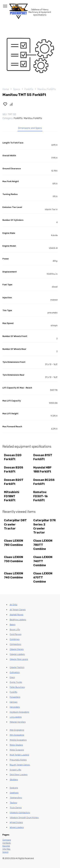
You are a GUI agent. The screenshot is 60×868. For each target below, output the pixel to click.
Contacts (6, 843)
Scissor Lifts (15, 770)
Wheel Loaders (17, 827)
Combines (15, 639)
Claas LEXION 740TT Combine (43, 561)
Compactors (15, 644)
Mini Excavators (17, 735)
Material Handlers (18, 722)
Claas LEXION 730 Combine (14, 559)
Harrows (14, 702)
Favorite (6, 846)
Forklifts (29, 89)
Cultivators (15, 672)
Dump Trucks (16, 682)
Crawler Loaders (17, 654)
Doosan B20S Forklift (14, 470)
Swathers (14, 793)
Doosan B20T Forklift (14, 482)
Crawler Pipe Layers (19, 659)
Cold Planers (16, 634)
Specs (17, 89)
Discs (12, 677)
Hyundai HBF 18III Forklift (42, 470)
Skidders (14, 780)
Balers (13, 625)
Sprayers (14, 788)
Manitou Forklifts (47, 89)
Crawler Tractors (17, 667)
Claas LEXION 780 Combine (14, 543)
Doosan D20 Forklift (13, 457)
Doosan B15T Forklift (43, 457)
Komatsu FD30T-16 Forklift (40, 496)
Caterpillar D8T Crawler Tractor (15, 524)
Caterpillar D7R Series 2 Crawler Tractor (44, 526)
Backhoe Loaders (18, 620)
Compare (7, 840)
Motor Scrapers (17, 750)
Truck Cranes (16, 808)
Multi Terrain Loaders (19, 755)
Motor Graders (16, 745)
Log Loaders (16, 717)
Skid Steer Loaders (19, 775)
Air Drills (13, 605)
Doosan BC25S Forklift (44, 482)
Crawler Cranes (17, 649)
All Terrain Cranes (18, 610)
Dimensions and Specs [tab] (30, 128)
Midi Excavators (17, 730)
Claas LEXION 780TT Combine (43, 545)
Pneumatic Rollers (18, 760)
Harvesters (15, 707)
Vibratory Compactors (20, 813)
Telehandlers (16, 798)
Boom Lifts (15, 630)
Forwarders (15, 697)
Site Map (6, 849)
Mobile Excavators (18, 740)
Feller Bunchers (17, 687)
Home (6, 89)
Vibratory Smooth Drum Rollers (24, 818)
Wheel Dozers (16, 822)
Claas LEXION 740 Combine (14, 575)
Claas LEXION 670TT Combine (43, 577)
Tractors (13, 803)
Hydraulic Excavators (19, 712)
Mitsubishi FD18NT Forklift (12, 496)
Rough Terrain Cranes (20, 765)
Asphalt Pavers (16, 615)
